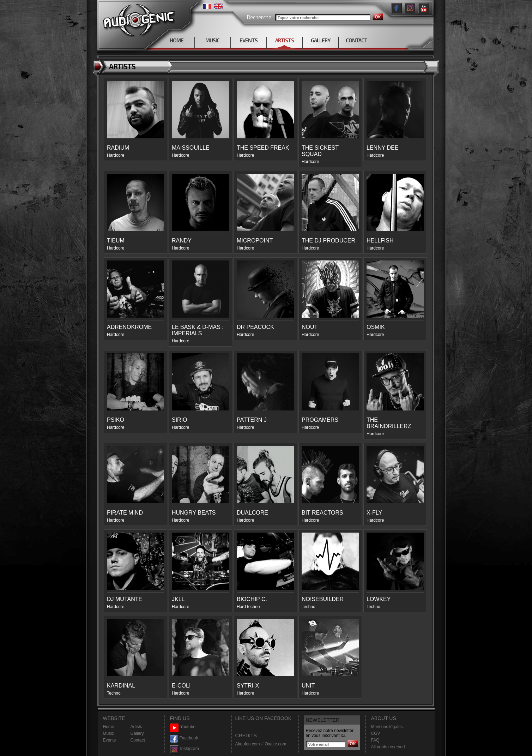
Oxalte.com (275, 744)
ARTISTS (285, 40)
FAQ (375, 740)
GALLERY (321, 40)
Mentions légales (387, 727)
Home (109, 727)
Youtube (183, 727)
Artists (136, 727)
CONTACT (356, 40)
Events (110, 740)
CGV (376, 733)
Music (108, 733)
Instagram (185, 749)
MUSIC (212, 40)
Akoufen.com (248, 744)
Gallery (137, 733)
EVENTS (249, 40)
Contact (138, 740)
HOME (177, 40)
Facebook (184, 738)
